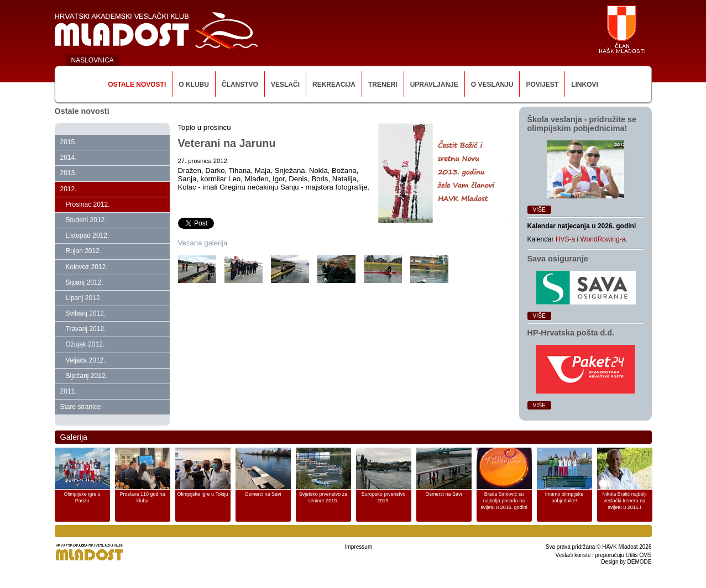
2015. (69, 142)
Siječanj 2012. (87, 376)
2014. (69, 158)
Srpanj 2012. (85, 282)
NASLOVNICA (93, 60)
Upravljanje (434, 85)
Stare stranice (81, 407)
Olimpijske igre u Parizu (82, 497)
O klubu (194, 85)
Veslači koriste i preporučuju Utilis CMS (604, 555)
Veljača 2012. (86, 360)
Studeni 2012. (86, 220)
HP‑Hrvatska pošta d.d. (571, 333)
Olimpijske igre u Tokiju (203, 494)
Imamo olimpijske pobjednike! (564, 497)
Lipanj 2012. (84, 298)
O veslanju (492, 85)
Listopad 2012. (88, 235)
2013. (69, 173)
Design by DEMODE (626, 562)
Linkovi (585, 85)
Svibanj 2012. (86, 313)
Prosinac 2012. (88, 204)
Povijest (542, 85)
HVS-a (565, 239)
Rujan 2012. (84, 251)
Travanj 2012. (86, 329)
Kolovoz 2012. (87, 267)
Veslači (285, 85)
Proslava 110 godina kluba (142, 497)
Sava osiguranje (558, 259)
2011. (69, 391)
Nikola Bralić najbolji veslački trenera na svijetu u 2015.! (624, 501)
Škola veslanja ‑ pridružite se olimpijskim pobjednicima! (582, 124)
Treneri (383, 85)
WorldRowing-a (603, 239)
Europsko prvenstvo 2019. (384, 497)
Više (539, 210)
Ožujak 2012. (85, 344)
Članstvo (240, 85)
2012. (69, 189)
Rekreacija (334, 85)
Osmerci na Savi (263, 494)
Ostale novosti (137, 85)
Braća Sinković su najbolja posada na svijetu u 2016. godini (504, 501)
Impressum (359, 547)
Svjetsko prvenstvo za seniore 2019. (323, 497)
